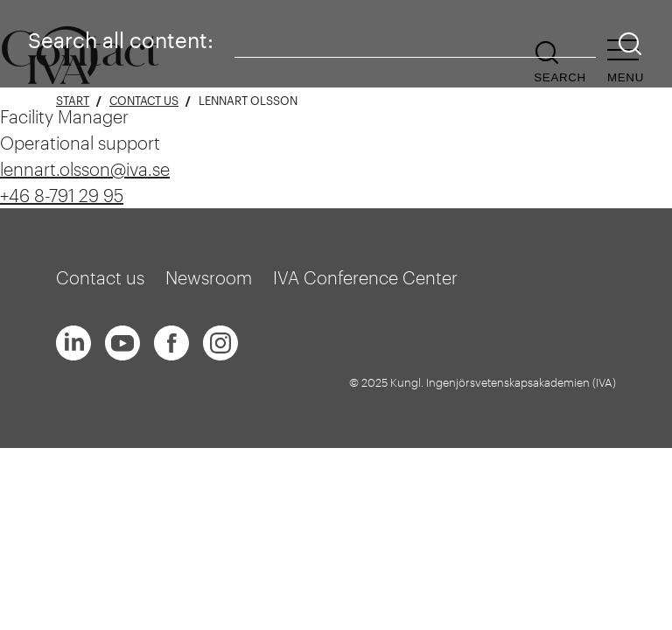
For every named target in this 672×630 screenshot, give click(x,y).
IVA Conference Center (365, 277)
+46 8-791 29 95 (62, 195)
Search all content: (121, 40)
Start (73, 101)
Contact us (144, 101)
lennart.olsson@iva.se (85, 169)
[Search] (630, 44)
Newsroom (209, 277)
